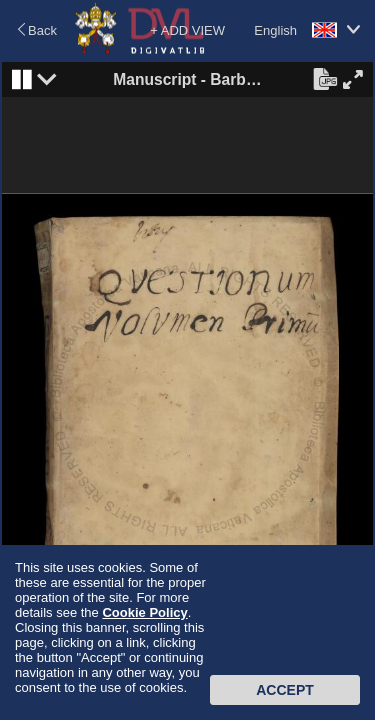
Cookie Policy (144, 612)
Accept (285, 690)
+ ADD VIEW (187, 30)
